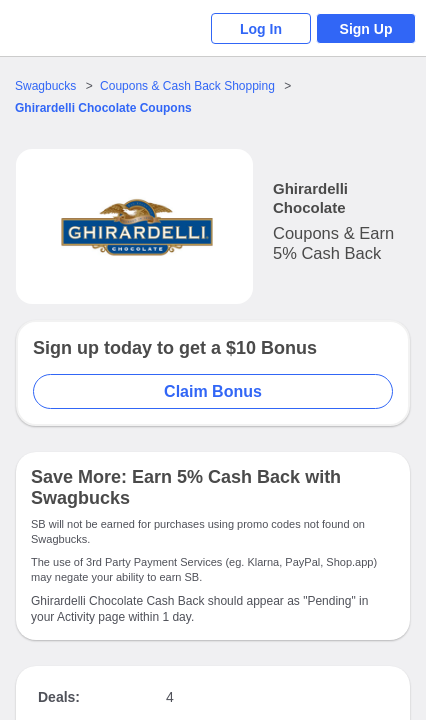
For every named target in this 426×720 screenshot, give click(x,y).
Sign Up (366, 29)
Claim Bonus (213, 391)
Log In (261, 29)
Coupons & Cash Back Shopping (187, 86)
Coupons (103, 108)
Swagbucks (45, 86)
